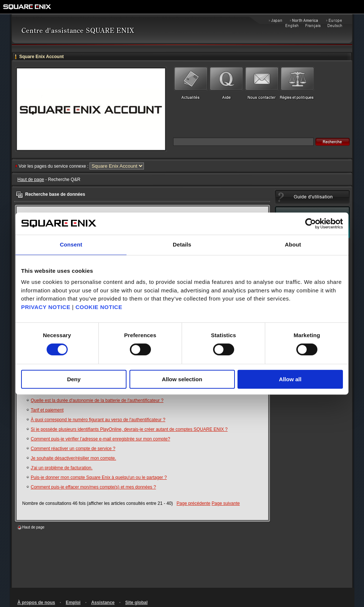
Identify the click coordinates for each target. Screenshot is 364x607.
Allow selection (182, 379)
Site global (136, 603)
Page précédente (193, 503)
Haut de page (31, 180)
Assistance (103, 603)
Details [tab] (182, 244)
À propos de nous (36, 603)
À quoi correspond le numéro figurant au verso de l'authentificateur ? (98, 420)
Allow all (290, 379)
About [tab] (293, 244)
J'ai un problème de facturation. (62, 468)
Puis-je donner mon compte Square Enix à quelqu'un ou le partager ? (99, 477)
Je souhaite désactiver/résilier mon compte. (73, 458)
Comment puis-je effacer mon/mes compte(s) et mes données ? (93, 487)
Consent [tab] (71, 244)
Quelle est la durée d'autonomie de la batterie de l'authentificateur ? (97, 400)
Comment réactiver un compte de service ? (73, 449)
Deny (74, 379)
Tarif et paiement (47, 410)
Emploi (73, 603)
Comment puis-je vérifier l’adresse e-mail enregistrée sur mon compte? (100, 439)
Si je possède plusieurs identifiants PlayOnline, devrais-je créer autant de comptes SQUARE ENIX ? (129, 429)
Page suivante (226, 503)
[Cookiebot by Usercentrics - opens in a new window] (311, 224)
